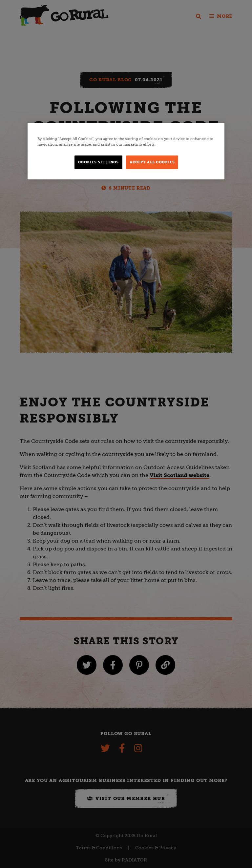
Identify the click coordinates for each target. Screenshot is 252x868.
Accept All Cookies (152, 162)
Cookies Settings (98, 162)
